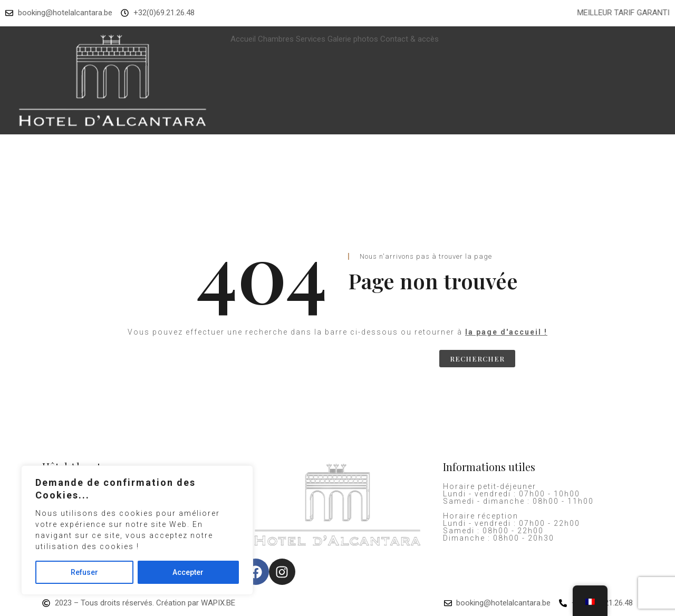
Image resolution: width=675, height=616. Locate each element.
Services (311, 39)
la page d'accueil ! (506, 332)
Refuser (84, 572)
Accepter (188, 572)
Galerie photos (353, 39)
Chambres (276, 39)
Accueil (243, 39)
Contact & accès (409, 39)
